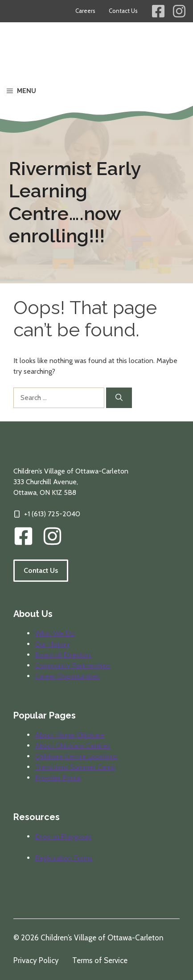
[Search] (119, 398)
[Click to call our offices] (47, 514)
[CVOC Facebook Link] (23, 536)
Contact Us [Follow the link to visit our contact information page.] (41, 570)
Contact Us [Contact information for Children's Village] (123, 11)
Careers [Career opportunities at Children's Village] (85, 11)
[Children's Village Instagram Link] (179, 11)
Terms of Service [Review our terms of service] (100, 960)
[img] (52, 536)
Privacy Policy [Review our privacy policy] (36, 960)
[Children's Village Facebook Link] (158, 11)
